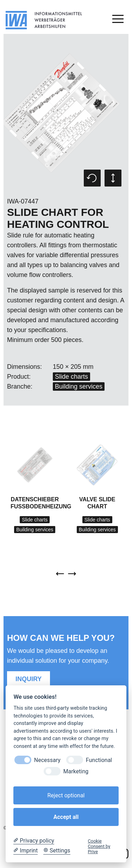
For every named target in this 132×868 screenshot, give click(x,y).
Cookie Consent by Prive (99, 846)
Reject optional (66, 795)
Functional (99, 760)
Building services (79, 386)
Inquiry (29, 679)
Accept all (66, 817)
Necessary (47, 760)
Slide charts (71, 377)
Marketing (76, 771)
